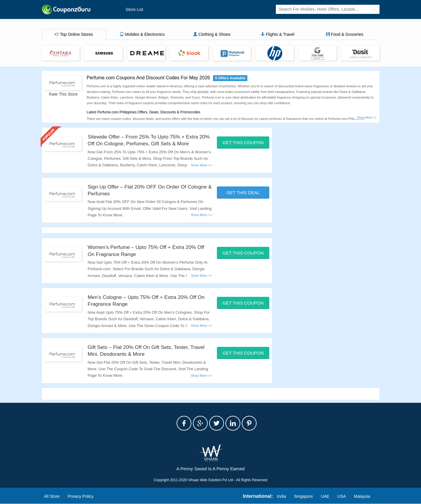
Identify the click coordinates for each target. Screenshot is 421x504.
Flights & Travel (277, 35)
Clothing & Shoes (212, 35)
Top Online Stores (74, 35)
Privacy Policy (80, 496)
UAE (325, 496)
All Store (52, 496)
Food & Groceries (345, 35)
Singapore (303, 496)
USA (342, 496)
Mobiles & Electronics (142, 35)
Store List (134, 9)
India (281, 496)
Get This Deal (243, 193)
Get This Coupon (243, 142)
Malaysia (362, 496)
